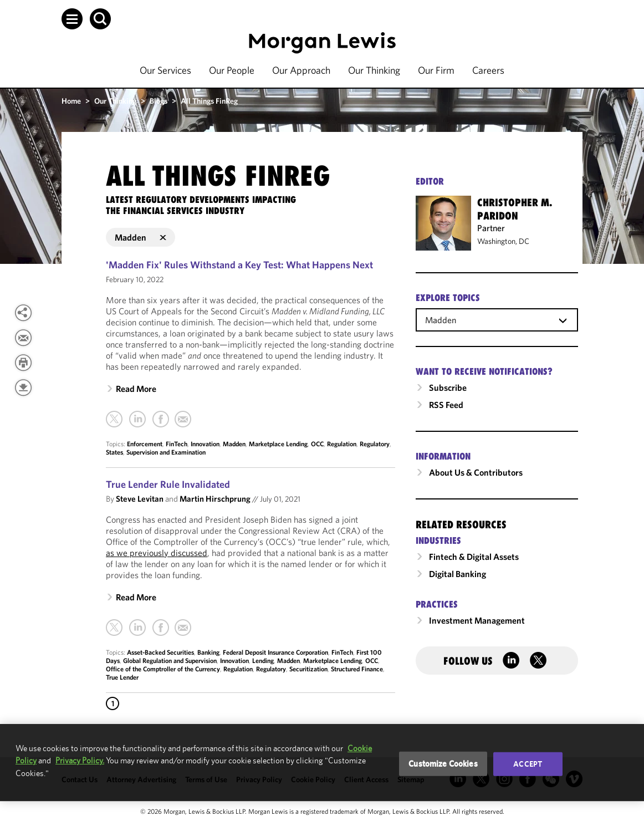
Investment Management (477, 620)
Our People (232, 70)
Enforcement (145, 444)
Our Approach (301, 70)
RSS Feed (446, 405)
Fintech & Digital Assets (474, 557)
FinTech (177, 444)
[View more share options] (23, 313)
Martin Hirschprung (215, 499)
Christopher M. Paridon (515, 209)
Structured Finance (357, 669)
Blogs (159, 101)
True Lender (122, 677)
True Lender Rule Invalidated (168, 484)
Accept (528, 764)
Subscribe (448, 387)
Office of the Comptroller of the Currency (163, 669)
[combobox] (497, 319)
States (114, 452)
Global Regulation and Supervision (170, 661)
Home (71, 101)
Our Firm (436, 70)
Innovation (205, 444)
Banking (208, 652)
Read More (136, 389)
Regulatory (375, 444)
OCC (317, 444)
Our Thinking (374, 70)
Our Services (165, 70)
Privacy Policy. (80, 760)
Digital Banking (458, 574)
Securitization (308, 669)
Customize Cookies (443, 764)
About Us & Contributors (476, 472)
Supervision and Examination (166, 452)
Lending (263, 661)
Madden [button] (140, 237)
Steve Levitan (140, 499)
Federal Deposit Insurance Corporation (275, 652)
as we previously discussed (157, 553)
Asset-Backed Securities (160, 652)
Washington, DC (503, 241)
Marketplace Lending (278, 444)
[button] (72, 19)
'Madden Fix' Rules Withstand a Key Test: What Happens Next (239, 265)
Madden (234, 444)
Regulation (342, 444)
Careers (488, 70)
